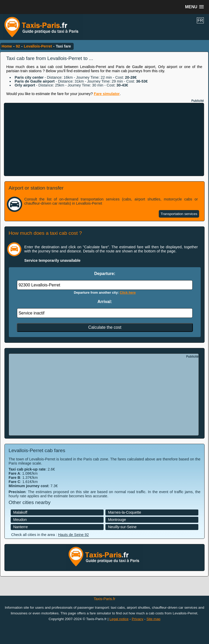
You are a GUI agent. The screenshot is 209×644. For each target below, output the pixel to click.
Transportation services (179, 214)
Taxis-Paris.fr (104, 599)
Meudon (20, 520)
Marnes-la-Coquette (125, 512)
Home (7, 46)
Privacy (138, 619)
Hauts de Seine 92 (73, 535)
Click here (128, 293)
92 (18, 46)
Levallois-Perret (38, 46)
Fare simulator (107, 94)
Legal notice (119, 619)
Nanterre (21, 527)
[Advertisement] (104, 139)
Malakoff (20, 512)
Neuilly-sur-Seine (122, 527)
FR (200, 20)
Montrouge (117, 520)
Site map (154, 619)
